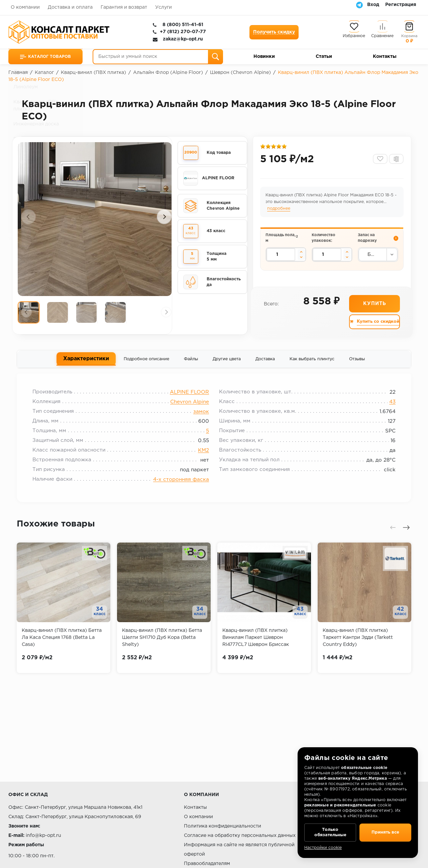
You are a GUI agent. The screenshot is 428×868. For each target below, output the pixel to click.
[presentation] (28, 217)
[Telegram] (359, 5)
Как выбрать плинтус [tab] (312, 361)
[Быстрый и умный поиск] (158, 57)
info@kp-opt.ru (43, 836)
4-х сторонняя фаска (181, 483)
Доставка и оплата (70, 7)
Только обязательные (330, 831)
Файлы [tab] (191, 361)
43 (390, 405)
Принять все (385, 831)
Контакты (385, 57)
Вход (373, 5)
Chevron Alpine (190, 405)
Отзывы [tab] (357, 361)
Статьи (324, 57)
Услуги (164, 7)
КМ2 (203, 453)
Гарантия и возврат (124, 7)
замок (201, 415)
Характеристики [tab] (86, 360)
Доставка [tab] (265, 361)
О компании (25, 7)
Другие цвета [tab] (227, 361)
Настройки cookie (323, 848)
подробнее (279, 210)
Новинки (264, 57)
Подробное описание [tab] (146, 361)
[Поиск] (216, 57)
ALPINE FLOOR (189, 395)
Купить (374, 305)
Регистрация (401, 5)
